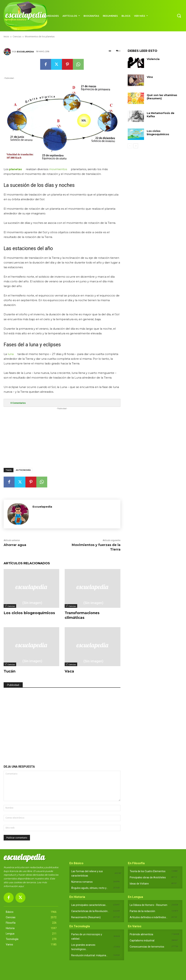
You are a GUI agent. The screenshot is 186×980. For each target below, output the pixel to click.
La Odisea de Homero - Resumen (148, 905)
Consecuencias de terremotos (147, 947)
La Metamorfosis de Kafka (161, 115)
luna (11, 354)
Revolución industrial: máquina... (89, 955)
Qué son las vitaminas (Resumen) (162, 97)
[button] (179, 16)
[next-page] (136, 146)
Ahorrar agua (15, 545)
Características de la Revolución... (90, 911)
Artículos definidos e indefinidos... (149, 917)
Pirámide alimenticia (141, 934)
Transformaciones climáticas (82, 615)
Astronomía (23, 470)
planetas (16, 169)
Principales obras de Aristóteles (148, 877)
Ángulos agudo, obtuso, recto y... (90, 888)
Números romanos (82, 882)
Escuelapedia (25, 52)
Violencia (153, 59)
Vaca (69, 671)
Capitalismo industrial (142, 940)
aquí (21, 886)
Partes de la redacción (142, 911)
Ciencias (11, 606)
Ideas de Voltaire (139, 884)
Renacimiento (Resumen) (86, 917)
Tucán (10, 671)
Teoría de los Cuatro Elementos (148, 871)
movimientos (58, 169)
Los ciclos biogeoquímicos (29, 613)
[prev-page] (130, 146)
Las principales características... (89, 905)
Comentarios (18, 403)
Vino (150, 77)
